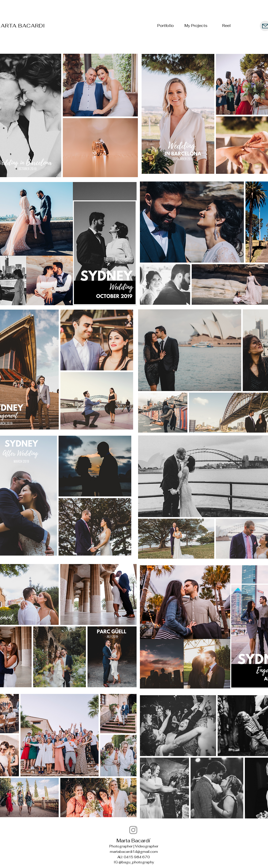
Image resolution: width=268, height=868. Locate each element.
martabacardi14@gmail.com (134, 852)
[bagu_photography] (133, 830)
